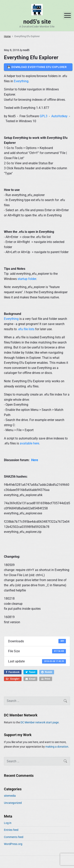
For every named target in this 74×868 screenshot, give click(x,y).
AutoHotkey (59, 116)
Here (35, 460)
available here (29, 443)
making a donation (57, 747)
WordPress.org (13, 844)
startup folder (27, 279)
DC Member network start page (40, 722)
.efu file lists (26, 329)
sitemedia (10, 796)
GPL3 (44, 116)
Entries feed (11, 830)
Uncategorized (13, 803)
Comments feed (14, 837)
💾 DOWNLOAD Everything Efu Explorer (38, 67)
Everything (21, 81)
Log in (8, 823)
